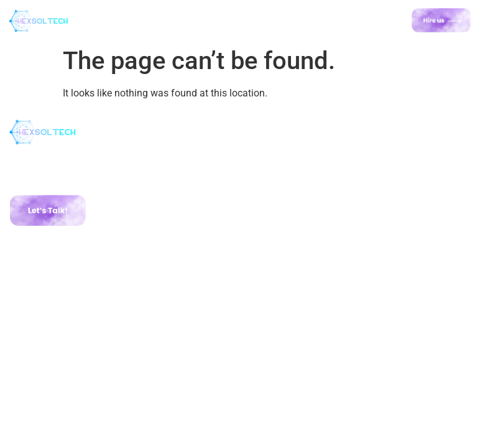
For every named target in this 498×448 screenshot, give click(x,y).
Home (272, 151)
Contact (278, 207)
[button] (231, 21)
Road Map (283, 196)
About (272, 162)
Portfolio (279, 185)
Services (279, 174)
